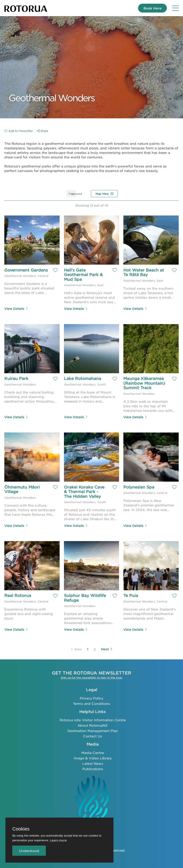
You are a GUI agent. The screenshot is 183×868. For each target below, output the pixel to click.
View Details (16, 308)
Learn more (58, 840)
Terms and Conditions (91, 703)
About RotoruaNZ (93, 725)
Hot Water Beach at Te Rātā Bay (144, 272)
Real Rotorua (18, 595)
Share (43, 131)
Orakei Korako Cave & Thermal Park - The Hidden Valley (85, 491)
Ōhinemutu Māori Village (23, 489)
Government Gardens (18, 272)
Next (107, 648)
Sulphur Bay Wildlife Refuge (86, 598)
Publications (93, 768)
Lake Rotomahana (83, 378)
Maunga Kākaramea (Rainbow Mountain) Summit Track (145, 383)
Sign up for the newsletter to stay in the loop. (92, 677)
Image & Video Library (93, 757)
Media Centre (93, 752)
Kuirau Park (16, 378)
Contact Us (93, 735)
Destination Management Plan (93, 730)
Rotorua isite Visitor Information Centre (93, 719)
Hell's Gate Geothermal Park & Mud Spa (84, 275)
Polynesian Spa (139, 487)
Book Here (151, 8)
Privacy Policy (91, 697)
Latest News (93, 763)
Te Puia (131, 595)
